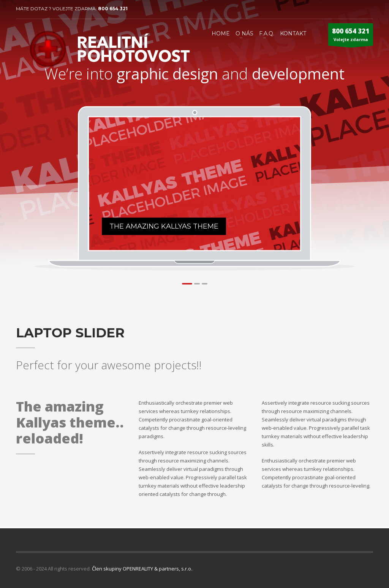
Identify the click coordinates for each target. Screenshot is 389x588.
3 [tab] (205, 284)
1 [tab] (187, 284)
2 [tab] (197, 284)
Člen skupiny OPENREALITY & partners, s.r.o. (142, 569)
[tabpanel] (195, 184)
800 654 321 (113, 9)
